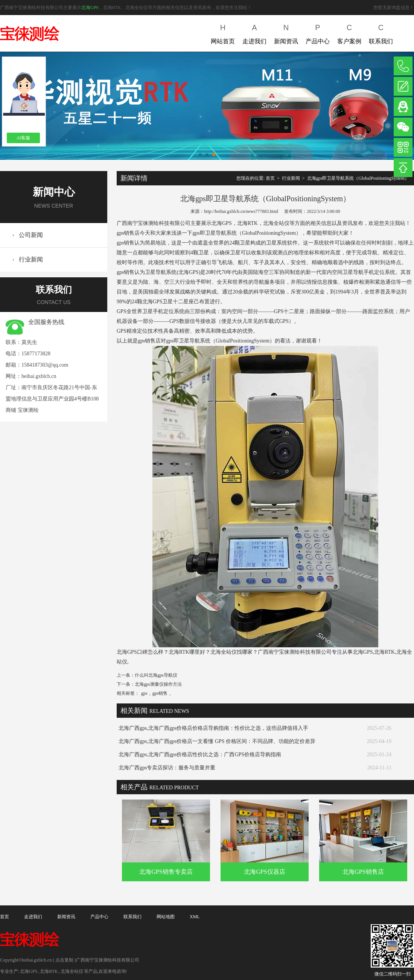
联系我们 (381, 33)
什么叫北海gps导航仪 (156, 675)
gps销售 (160, 693)
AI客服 (24, 138)
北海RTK (49, 971)
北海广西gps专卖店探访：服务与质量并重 (167, 768)
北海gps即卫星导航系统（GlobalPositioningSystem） (358, 178)
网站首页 (223, 33)
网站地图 (166, 917)
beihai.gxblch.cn (39, 376)
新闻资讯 (286, 33)
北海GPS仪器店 (264, 872)
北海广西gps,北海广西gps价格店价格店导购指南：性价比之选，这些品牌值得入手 (213, 728)
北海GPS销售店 (363, 872)
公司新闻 (31, 235)
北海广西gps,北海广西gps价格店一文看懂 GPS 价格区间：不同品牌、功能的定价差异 (217, 741)
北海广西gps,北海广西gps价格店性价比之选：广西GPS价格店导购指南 (200, 754)
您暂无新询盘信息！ (394, 8)
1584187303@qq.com (45, 365)
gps (144, 693)
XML (195, 917)
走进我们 (254, 33)
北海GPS (90, 8)
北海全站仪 (72, 971)
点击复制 (64, 960)
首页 (270, 178)
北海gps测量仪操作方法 (158, 684)
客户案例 (349, 33)
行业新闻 (31, 259)
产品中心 (318, 33)
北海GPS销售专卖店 (166, 872)
